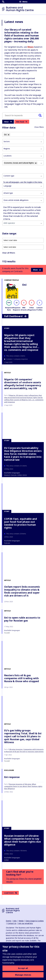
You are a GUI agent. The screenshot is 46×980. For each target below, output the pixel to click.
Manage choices (23, 975)
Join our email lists (26, 923)
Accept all (23, 968)
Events (9, 921)
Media (21, 921)
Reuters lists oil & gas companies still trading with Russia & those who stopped (22, 678)
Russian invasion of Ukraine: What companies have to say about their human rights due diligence (23, 786)
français (14, 475)
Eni (24, 285)
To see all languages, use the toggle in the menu (23, 182)
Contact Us (12, 923)
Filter (8, 122)
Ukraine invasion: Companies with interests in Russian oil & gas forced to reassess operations (24, 750)
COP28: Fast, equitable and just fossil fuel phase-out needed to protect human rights (21, 523)
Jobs (15, 921)
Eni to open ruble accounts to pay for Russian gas (22, 619)
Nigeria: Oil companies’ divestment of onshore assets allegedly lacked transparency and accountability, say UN (23, 384)
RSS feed (22, 122)
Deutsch (7, 475)
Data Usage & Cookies (35, 921)
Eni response (12, 777)
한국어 (25, 475)
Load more (10, 893)
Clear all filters (9, 253)
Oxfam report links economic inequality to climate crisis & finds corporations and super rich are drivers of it (22, 591)
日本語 (20, 475)
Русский (7, 633)
